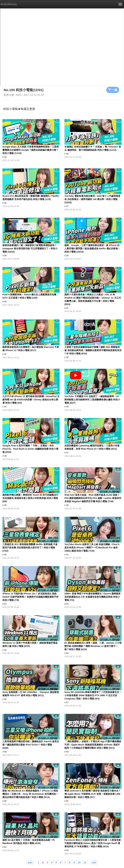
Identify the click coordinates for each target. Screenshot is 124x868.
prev (30, 862)
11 (85, 862)
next (94, 862)
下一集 (113, 90)
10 (79, 862)
